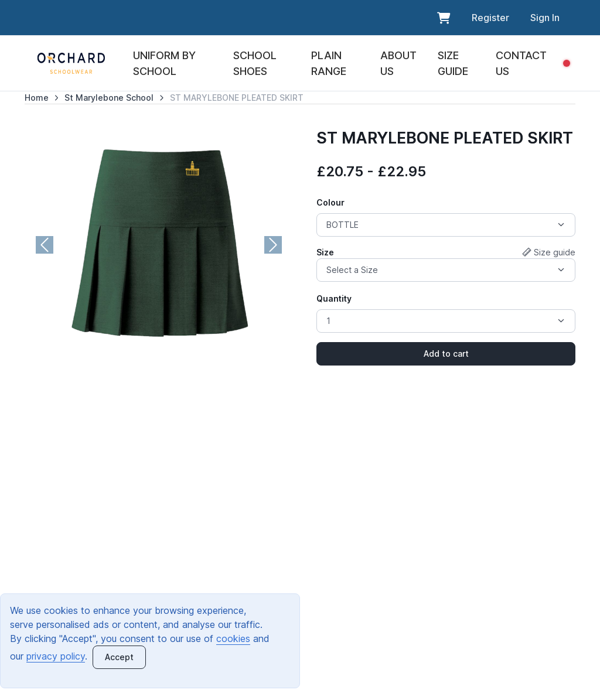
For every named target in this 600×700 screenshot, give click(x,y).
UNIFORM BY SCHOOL (164, 63)
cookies (233, 638)
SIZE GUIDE (453, 63)
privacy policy (56, 656)
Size (325, 252)
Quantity (334, 298)
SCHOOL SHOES (255, 63)
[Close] (119, 657)
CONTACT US (521, 63)
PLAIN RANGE (329, 63)
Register (490, 18)
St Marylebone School (109, 98)
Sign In (545, 18)
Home (37, 98)
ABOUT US (398, 63)
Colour (330, 202)
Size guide (549, 252)
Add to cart (446, 354)
